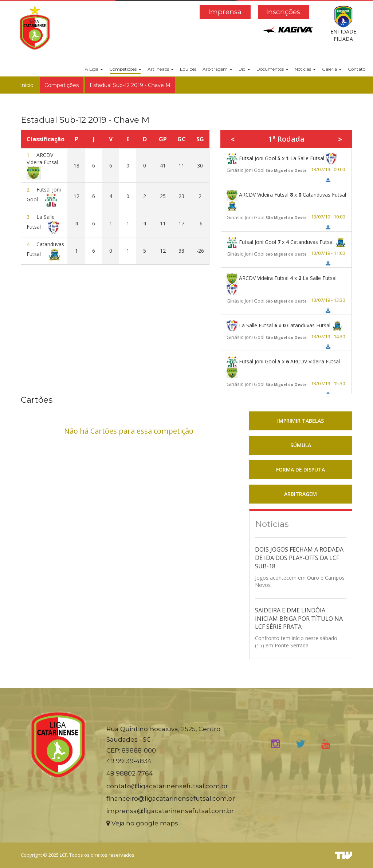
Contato (357, 69)
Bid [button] (244, 69)
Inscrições (283, 12)
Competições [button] (125, 69)
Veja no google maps (142, 823)
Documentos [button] (272, 69)
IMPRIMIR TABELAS (301, 421)
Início (27, 85)
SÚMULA (301, 445)
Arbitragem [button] (217, 69)
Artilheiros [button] (161, 69)
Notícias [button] (305, 69)
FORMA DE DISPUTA (301, 469)
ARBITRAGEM (301, 494)
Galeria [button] (332, 69)
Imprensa (225, 12)
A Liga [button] (94, 69)
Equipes (188, 69)
